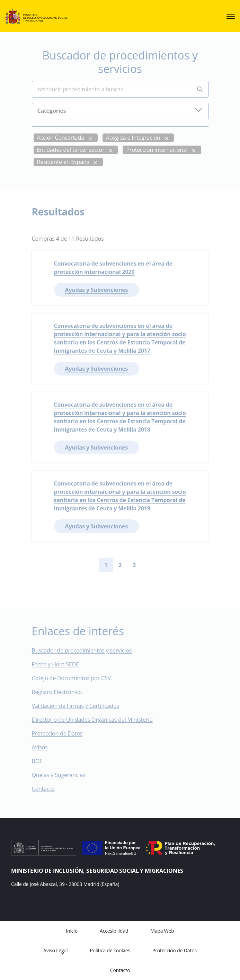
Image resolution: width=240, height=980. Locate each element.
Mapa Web (162, 931)
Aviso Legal (55, 950)
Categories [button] (120, 110)
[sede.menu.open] (231, 16)
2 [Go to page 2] (120, 565)
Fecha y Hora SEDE (55, 664)
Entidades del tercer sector (71, 150)
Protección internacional (157, 150)
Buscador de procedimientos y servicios (82, 650)
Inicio (72, 931)
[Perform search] (200, 89)
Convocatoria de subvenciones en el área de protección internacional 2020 (113, 268)
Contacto (48, 789)
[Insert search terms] (112, 89)
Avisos (40, 747)
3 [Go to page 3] (134, 565)
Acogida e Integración (133, 138)
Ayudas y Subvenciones (97, 290)
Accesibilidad (114, 931)
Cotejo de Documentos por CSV (76, 678)
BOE (42, 761)
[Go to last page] (158, 565)
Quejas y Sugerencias (59, 775)
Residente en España (63, 162)
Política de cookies (110, 950)
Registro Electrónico (57, 692)
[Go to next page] (147, 565)
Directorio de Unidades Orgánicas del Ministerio (92, 720)
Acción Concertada (61, 138)
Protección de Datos (57, 733)
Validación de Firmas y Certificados (81, 706)
